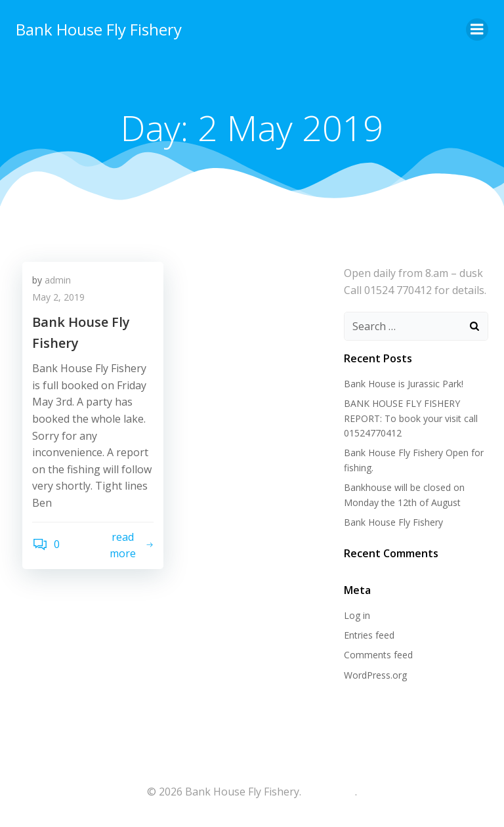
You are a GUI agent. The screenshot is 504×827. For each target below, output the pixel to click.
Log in (357, 615)
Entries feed (369, 635)
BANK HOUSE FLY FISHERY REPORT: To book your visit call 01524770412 (411, 418)
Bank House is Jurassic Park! (404, 384)
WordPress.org (375, 675)
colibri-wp (328, 792)
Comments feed (378, 655)
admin (58, 280)
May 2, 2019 (58, 297)
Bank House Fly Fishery (99, 29)
